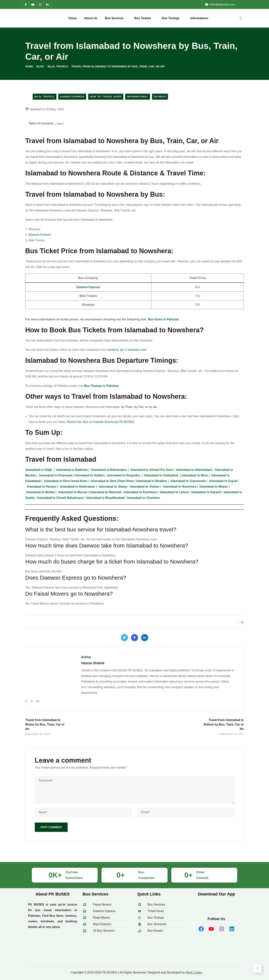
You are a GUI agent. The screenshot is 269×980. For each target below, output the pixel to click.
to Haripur (42, 487)
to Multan (40, 492)
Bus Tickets (143, 18)
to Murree (73, 492)
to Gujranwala (188, 481)
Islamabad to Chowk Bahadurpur (61, 498)
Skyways (160, 97)
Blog (40, 66)
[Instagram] (40, 5)
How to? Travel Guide (106, 97)
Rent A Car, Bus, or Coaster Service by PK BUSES (101, 422)
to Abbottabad (194, 470)
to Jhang (113, 487)
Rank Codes (194, 972)
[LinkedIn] (47, 5)
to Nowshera (179, 487)
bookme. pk (116, 350)
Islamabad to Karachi (206, 492)
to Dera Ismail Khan (66, 481)
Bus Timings (171, 18)
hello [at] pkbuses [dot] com (227, 4)
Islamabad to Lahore (174, 492)
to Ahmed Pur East (151, 470)
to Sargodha (123, 475)
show (60, 124)
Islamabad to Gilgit (39, 470)
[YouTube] (33, 5)
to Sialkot (90, 475)
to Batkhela (72, 470)
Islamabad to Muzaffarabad (105, 498)
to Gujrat (223, 481)
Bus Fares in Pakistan (163, 319)
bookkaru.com (137, 350)
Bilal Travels (58, 66)
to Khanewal (56, 475)
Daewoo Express (72, 97)
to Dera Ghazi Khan (112, 481)
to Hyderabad (78, 487)
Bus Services (114, 18)
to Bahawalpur (109, 470)
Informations (199, 18)
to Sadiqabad (161, 475)
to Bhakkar (152, 481)
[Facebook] (26, 5)
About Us (91, 18)
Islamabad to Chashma (143, 498)
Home (72, 18)
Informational (138, 97)
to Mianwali (105, 492)
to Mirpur (214, 487)
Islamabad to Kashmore (141, 492)
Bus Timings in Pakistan (102, 386)
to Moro (195, 475)
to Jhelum (145, 487)
